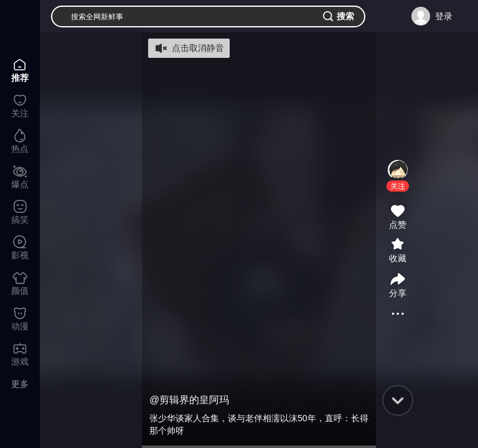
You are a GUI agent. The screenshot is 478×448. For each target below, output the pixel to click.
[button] (398, 186)
